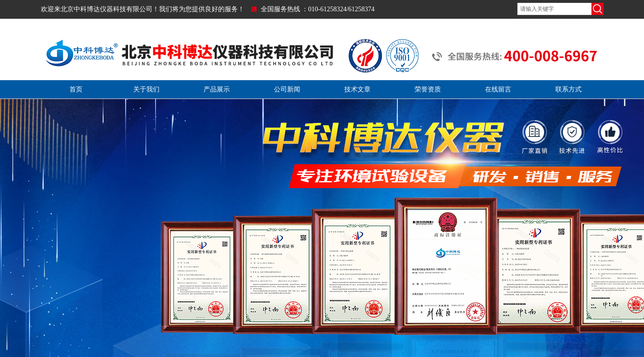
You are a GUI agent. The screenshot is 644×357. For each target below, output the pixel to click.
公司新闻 (287, 89)
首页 (76, 89)
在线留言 (498, 89)
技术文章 (357, 89)
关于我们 (146, 89)
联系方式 (568, 89)
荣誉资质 (428, 89)
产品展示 (217, 89)
